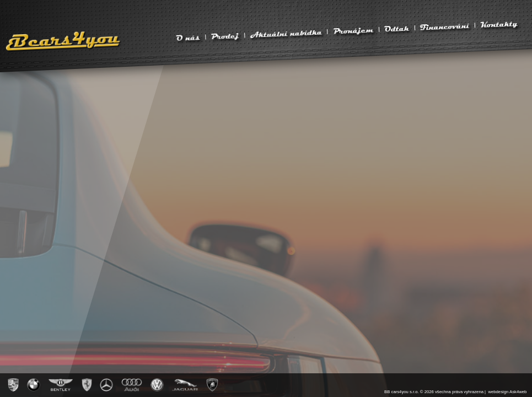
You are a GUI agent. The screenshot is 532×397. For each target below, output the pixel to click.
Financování (445, 26)
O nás (188, 37)
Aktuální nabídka (286, 33)
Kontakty (499, 24)
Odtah (397, 29)
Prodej (225, 36)
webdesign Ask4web (507, 392)
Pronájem (353, 30)
